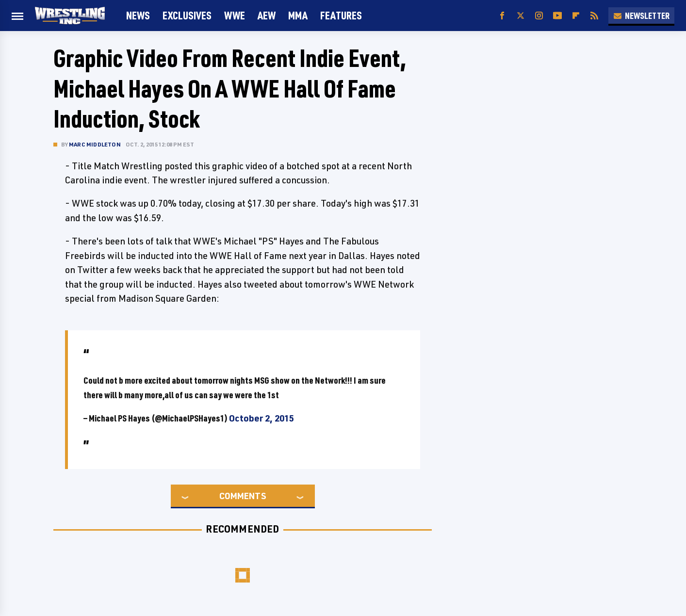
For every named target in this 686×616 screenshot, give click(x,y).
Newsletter (641, 16)
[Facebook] (502, 16)
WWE (235, 15)
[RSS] (594, 16)
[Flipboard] (576, 16)
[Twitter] (521, 16)
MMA (298, 15)
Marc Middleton (95, 144)
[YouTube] (557, 16)
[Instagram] (539, 16)
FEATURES (341, 15)
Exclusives (187, 15)
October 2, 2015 (261, 418)
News (138, 15)
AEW (267, 15)
